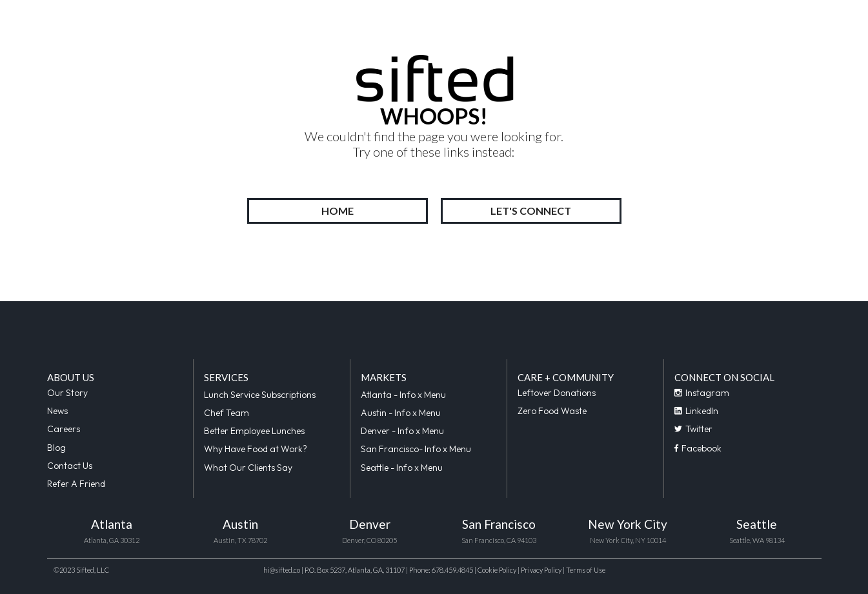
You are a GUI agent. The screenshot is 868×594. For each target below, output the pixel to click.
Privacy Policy (541, 570)
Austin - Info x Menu (401, 413)
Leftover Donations (557, 393)
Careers (64, 429)
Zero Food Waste (552, 411)
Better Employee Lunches (254, 431)
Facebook (698, 448)
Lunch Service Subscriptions (260, 395)
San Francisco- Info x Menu (416, 449)
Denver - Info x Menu (402, 431)
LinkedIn (696, 411)
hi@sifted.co (282, 570)
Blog (56, 448)
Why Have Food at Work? (256, 449)
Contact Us (70, 466)
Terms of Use (586, 570)
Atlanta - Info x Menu (403, 395)
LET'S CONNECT (531, 211)
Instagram (702, 393)
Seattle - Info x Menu (402, 468)
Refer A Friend (76, 484)
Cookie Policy (498, 570)
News (57, 411)
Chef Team (227, 413)
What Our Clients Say (248, 468)
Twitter (693, 429)
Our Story (67, 393)
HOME (338, 211)
